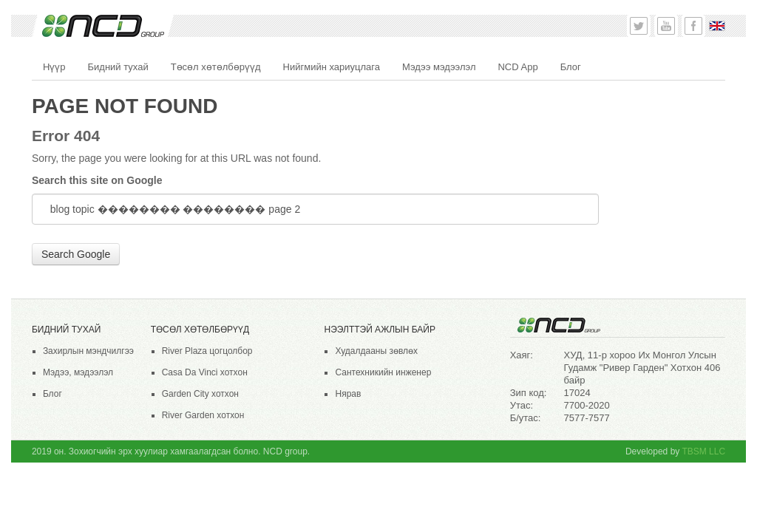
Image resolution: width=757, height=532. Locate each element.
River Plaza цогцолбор (207, 351)
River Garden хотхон (203, 415)
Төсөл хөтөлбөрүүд (200, 330)
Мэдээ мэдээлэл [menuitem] (439, 67)
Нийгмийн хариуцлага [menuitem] (332, 67)
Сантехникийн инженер (383, 372)
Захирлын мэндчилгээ (88, 351)
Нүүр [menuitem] (54, 67)
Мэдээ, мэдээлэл (78, 372)
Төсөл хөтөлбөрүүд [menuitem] (216, 67)
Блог (52, 394)
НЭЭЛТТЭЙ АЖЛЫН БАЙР (379, 330)
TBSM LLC (703, 451)
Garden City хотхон (200, 394)
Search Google (76, 254)
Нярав (348, 394)
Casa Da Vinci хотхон (205, 372)
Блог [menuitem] (571, 67)
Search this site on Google (97, 180)
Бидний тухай (66, 330)
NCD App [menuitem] (517, 67)
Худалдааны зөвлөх (376, 351)
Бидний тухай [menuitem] (118, 67)
